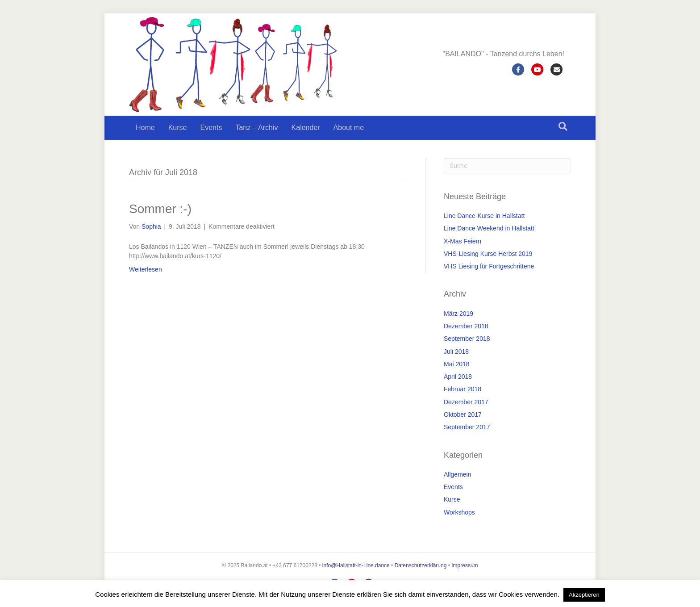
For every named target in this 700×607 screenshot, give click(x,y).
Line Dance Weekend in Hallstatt (489, 228)
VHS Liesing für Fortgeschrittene (489, 266)
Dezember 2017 (466, 402)
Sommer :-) (160, 209)
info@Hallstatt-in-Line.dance (356, 565)
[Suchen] (563, 126)
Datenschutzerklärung (421, 565)
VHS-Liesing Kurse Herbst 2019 (488, 254)
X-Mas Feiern (462, 241)
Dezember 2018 (466, 326)
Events (211, 128)
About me (349, 128)
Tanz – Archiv (256, 128)
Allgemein (457, 474)
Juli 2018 (456, 352)
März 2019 (458, 314)
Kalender (306, 128)
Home (145, 128)
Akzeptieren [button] (584, 595)
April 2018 (458, 377)
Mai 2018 (457, 364)
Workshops (459, 512)
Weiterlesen (146, 269)
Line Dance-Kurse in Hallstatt (484, 216)
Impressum (465, 565)
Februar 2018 (462, 389)
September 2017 (467, 427)
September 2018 (467, 339)
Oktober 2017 (463, 414)
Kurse (178, 128)
